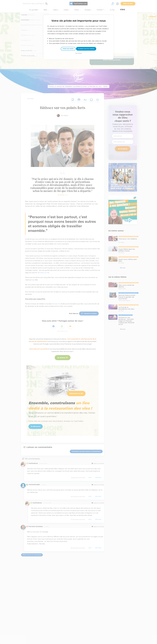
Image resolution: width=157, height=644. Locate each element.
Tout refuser (78, 53)
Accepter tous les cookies (86, 49)
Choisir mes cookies (68, 49)
